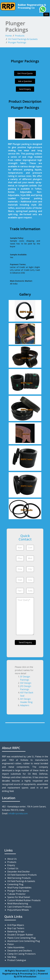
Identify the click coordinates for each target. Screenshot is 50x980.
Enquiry (11, 865)
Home (9, 36)
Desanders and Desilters (20, 951)
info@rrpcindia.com (18, 813)
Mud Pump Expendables (19, 888)
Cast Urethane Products (19, 907)
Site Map (12, 957)
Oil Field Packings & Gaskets (23, 39)
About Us (12, 859)
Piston (11, 944)
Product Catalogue (17, 960)
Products (20, 36)
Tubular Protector (16, 894)
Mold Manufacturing (18, 904)
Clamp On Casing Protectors (21, 954)
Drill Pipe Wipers (16, 925)
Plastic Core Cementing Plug (21, 938)
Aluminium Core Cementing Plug (24, 941)
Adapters (25, 705)
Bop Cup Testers (16, 928)
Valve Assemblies (16, 947)
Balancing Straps (16, 931)
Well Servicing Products (19, 878)
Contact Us (13, 868)
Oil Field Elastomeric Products (22, 875)
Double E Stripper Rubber (20, 935)
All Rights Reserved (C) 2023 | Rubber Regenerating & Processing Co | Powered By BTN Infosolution (25, 974)
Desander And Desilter (19, 872)
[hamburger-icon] (46, 14)
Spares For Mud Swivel (19, 897)
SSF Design (26, 683)
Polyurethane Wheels (18, 910)
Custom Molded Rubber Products (24, 900)
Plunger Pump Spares (18, 891)
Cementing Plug (15, 884)
